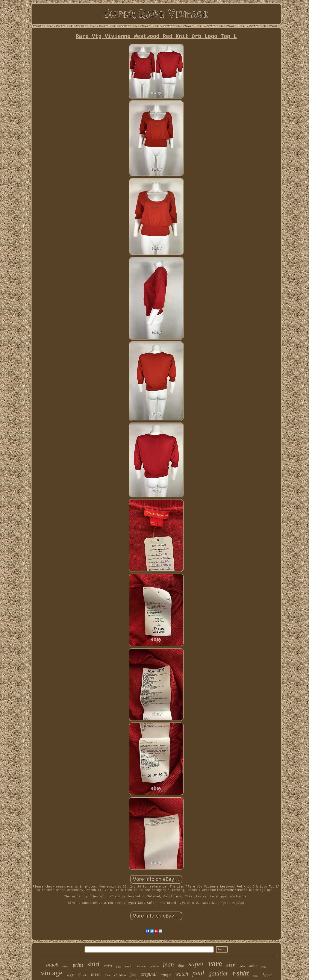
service (141, 966)
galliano (154, 966)
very (70, 975)
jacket (108, 966)
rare (215, 964)
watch (182, 974)
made (256, 976)
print (78, 965)
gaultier (218, 973)
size (231, 964)
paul (198, 973)
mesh (96, 974)
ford (133, 975)
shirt (93, 964)
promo (264, 967)
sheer (82, 975)
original (148, 974)
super (196, 964)
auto (253, 965)
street (65, 966)
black (52, 965)
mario (129, 966)
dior (181, 966)
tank (108, 975)
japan (267, 975)
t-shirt (241, 974)
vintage (51, 973)
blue (118, 967)
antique (166, 975)
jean (168, 964)
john (242, 966)
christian (120, 975)
